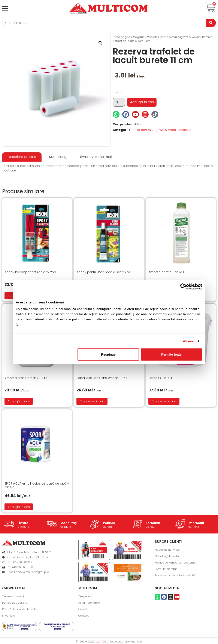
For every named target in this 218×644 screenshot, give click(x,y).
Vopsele (152, 38)
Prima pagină (122, 38)
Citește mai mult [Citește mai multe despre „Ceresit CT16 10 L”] (164, 402)
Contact (84, 616)
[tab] (22, 158)
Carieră (83, 610)
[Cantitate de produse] (119, 103)
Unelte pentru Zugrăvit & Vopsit (180, 38)
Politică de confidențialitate (19, 610)
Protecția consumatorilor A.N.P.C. (175, 576)
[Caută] (103, 23)
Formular (153, 524)
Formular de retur (166, 570)
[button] (100, 44)
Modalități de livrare (167, 550)
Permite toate (171, 354)
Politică (109, 524)
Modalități (69, 524)
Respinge (108, 354)
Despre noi (85, 597)
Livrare (23, 524)
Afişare (188, 341)
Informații (196, 524)
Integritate (9, 616)
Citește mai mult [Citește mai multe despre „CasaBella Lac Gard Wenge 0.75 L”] (92, 402)
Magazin (139, 38)
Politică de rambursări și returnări (176, 563)
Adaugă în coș (142, 103)
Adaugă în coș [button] (19, 402)
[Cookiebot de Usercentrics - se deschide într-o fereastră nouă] (183, 286)
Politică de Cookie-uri (16, 604)
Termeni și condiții (14, 597)
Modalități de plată (167, 557)
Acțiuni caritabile (89, 604)
